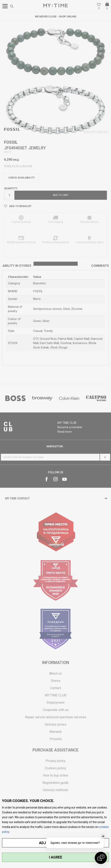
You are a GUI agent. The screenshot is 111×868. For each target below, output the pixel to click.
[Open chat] (101, 858)
